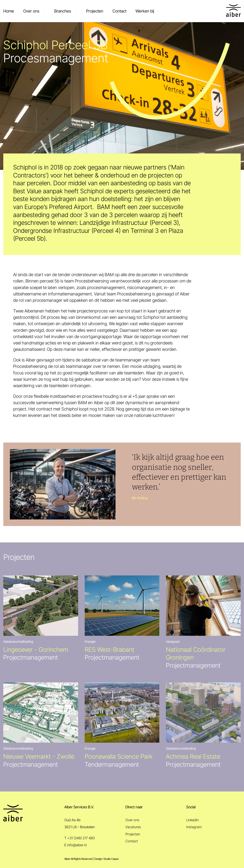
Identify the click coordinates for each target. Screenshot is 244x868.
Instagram (194, 827)
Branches (63, 11)
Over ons (31, 11)
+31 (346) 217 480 (81, 838)
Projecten (95, 11)
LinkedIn (193, 820)
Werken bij (145, 11)
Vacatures (133, 827)
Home (9, 11)
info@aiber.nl (77, 845)
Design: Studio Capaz (106, 859)
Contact (119, 11)
